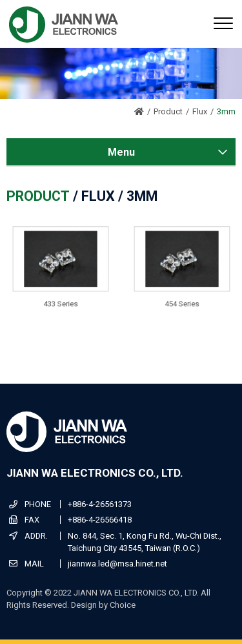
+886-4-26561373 (100, 504)
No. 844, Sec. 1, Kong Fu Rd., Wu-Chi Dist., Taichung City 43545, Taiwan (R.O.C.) (145, 542)
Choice (123, 605)
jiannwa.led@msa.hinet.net (117, 564)
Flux (200, 111)
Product (168, 111)
